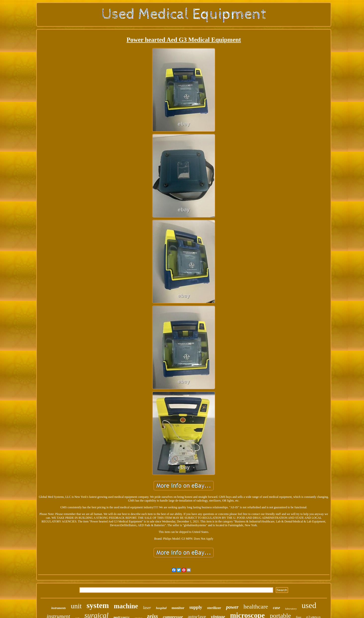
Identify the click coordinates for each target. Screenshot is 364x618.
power (232, 607)
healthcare (256, 607)
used (309, 605)
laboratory (291, 609)
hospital (161, 608)
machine (126, 606)
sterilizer (214, 608)
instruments (59, 608)
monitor (178, 608)
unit (76, 606)
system (98, 605)
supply (196, 607)
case (276, 608)
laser (147, 608)
